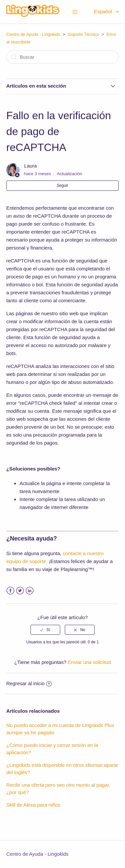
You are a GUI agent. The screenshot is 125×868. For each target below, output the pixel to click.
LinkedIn (30, 591)
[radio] (45, 630)
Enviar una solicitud (89, 662)
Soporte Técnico (83, 34)
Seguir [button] (63, 185)
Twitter (20, 591)
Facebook (10, 591)
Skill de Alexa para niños (33, 805)
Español (104, 11)
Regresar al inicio (29, 683)
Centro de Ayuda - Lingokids (33, 34)
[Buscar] (62, 57)
